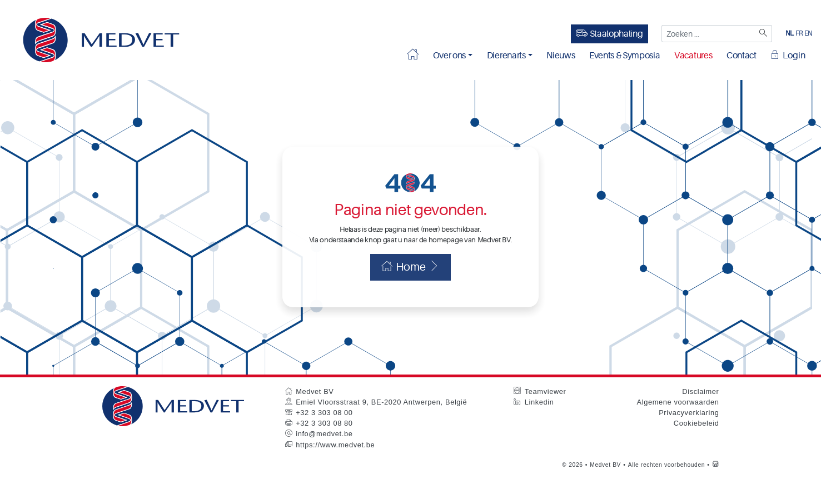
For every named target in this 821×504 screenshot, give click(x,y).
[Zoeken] (762, 34)
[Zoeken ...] (707, 34)
